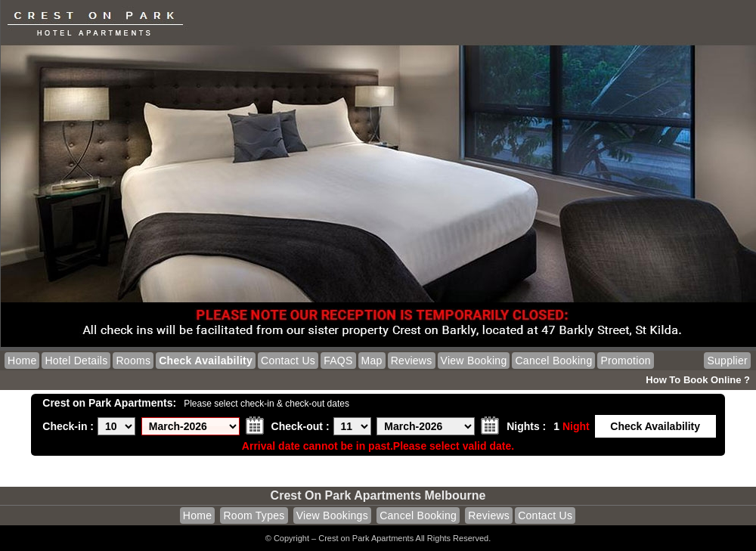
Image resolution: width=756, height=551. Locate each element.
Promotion (625, 361)
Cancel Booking (553, 361)
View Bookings (332, 515)
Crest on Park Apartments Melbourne (378, 495)
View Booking (474, 361)
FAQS (338, 361)
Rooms (133, 361)
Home (22, 361)
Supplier (727, 361)
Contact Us (288, 361)
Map (372, 361)
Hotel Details (76, 361)
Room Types (254, 515)
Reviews (412, 361)
